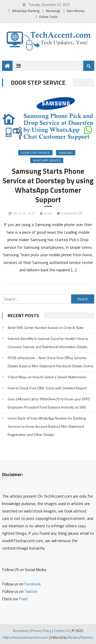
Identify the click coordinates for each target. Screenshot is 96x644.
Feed (23, 599)
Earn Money (76, 11)
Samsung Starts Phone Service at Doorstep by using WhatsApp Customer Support (48, 185)
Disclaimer (21, 631)
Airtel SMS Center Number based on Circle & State (46, 328)
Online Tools (48, 17)
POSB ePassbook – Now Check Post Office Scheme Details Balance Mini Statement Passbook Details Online (51, 362)
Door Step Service (35, 153)
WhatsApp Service (47, 160)
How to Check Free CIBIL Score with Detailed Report (47, 388)
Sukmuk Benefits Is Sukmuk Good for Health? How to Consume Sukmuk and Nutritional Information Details (48, 343)
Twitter (31, 591)
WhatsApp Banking (26, 11)
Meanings (53, 11)
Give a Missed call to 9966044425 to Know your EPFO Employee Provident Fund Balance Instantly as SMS (49, 403)
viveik (48, 213)
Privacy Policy (41, 631)
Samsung (66, 153)
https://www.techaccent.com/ (25, 637)
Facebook (33, 584)
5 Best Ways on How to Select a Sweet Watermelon (47, 377)
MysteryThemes (80, 637)
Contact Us (62, 631)
